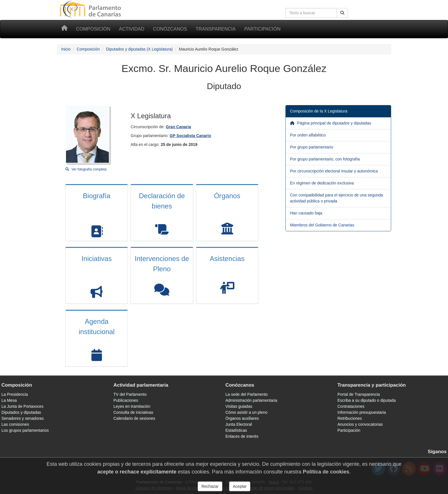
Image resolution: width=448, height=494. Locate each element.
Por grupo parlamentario (312, 147)
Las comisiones (15, 424)
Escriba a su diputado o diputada (367, 400)
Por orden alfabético (308, 135)
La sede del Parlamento (247, 394)
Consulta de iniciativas (133, 412)
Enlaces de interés (242, 436)
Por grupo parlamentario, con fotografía (325, 159)
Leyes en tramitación (132, 406)
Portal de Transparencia (359, 394)
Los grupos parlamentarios (25, 430)
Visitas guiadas (239, 406)
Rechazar (210, 489)
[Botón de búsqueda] (342, 13)
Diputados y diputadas (21, 412)
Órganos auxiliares (242, 418)
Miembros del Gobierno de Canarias (322, 225)
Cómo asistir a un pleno (246, 412)
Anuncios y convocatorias (360, 424)
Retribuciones (350, 418)
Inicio (66, 49)
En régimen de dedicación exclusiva (322, 183)
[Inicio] (64, 29)
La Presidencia (15, 394)
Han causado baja (306, 213)
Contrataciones (351, 406)
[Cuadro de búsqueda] (311, 13)
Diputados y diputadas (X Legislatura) (139, 49)
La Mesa (9, 400)
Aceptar (240, 489)
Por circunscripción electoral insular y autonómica (334, 171)
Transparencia (216, 29)
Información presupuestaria (362, 412)
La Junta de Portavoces (22, 406)
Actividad (132, 29)
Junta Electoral (239, 424)
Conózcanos (170, 29)
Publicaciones (126, 400)
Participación (262, 29)
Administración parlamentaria (251, 400)
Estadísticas (236, 430)
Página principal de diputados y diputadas (331, 123)
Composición (93, 29)
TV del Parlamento (130, 394)
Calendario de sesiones (134, 418)
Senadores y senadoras (23, 418)
